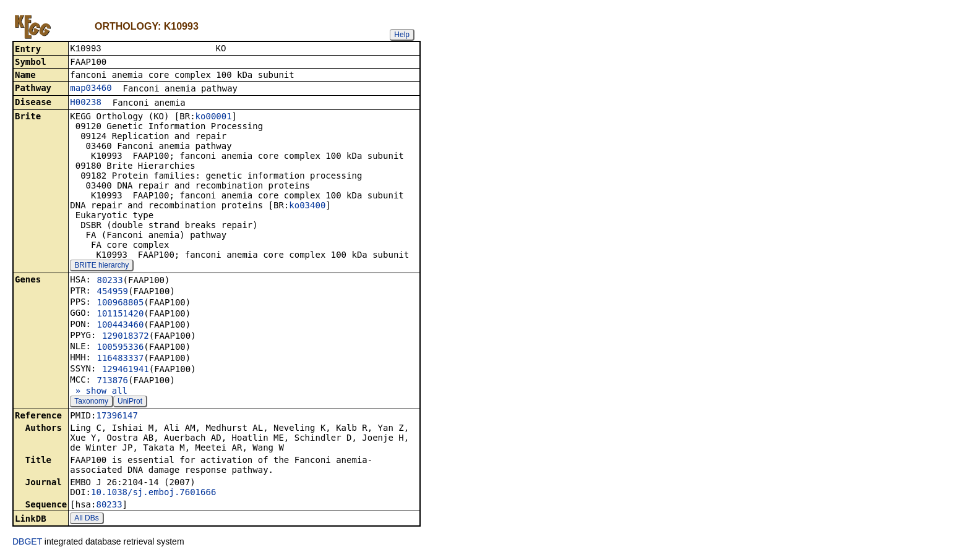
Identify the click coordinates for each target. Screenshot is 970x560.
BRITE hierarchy (101, 266)
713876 (112, 381)
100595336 (120, 348)
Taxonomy (91, 402)
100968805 (120, 303)
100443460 (120, 326)
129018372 (126, 337)
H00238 (86, 103)
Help (402, 35)
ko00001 (214, 117)
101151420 (120, 315)
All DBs (86, 519)
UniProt (130, 402)
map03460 (91, 89)
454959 (112, 292)
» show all (99, 392)
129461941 (126, 370)
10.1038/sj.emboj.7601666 (153, 493)
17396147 (117, 417)
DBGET (27, 543)
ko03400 (307, 206)
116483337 (120, 359)
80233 (109, 281)
